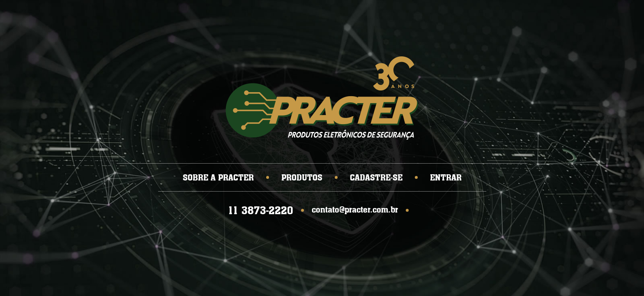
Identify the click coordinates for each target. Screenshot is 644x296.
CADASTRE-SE (376, 177)
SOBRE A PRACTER (218, 177)
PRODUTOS (302, 177)
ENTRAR (446, 177)
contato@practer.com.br (355, 209)
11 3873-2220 (260, 210)
